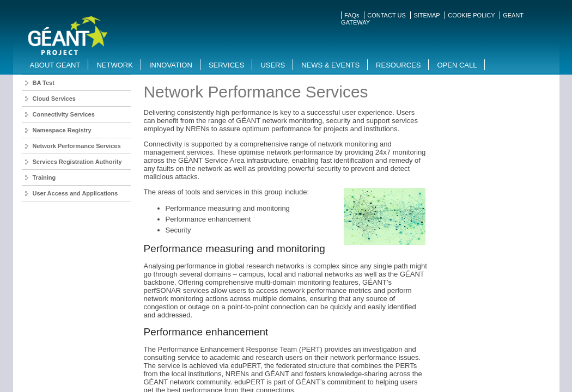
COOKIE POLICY (471, 15)
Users (273, 65)
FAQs (352, 15)
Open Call (457, 65)
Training (44, 177)
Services (227, 65)
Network (114, 65)
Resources (398, 65)
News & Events (330, 65)
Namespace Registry (62, 130)
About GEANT (55, 65)
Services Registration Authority (77, 162)
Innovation (171, 65)
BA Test (44, 83)
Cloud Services (54, 99)
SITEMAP (427, 15)
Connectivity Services (64, 114)
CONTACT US (387, 15)
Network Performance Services (77, 146)
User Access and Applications (75, 193)
